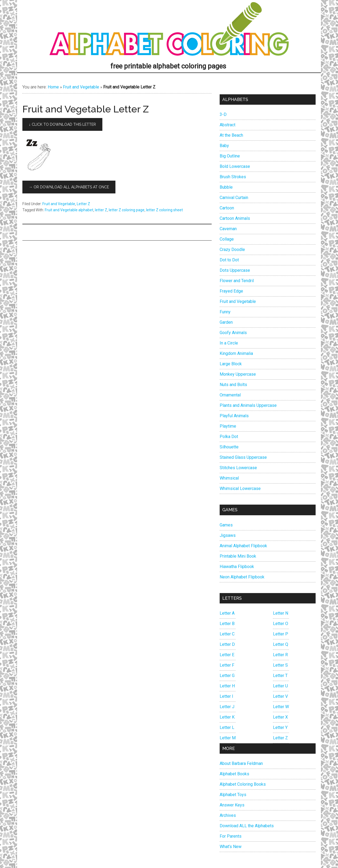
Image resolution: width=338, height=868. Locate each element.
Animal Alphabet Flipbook (243, 546)
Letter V (280, 696)
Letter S (280, 665)
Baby (224, 146)
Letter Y (280, 727)
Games (226, 525)
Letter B (227, 624)
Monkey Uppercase (238, 374)
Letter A (227, 613)
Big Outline (230, 156)
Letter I (226, 696)
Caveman (228, 229)
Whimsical (229, 478)
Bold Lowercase (235, 166)
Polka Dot (229, 437)
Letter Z (83, 204)
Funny (225, 312)
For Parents (231, 836)
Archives (228, 815)
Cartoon (227, 208)
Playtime (228, 426)
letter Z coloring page (127, 210)
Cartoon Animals (235, 218)
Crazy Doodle (232, 250)
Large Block (231, 364)
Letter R (280, 655)
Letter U (280, 686)
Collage (227, 239)
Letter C (227, 634)
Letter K (227, 717)
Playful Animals (234, 416)
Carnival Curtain (234, 198)
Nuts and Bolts (233, 385)
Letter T (280, 676)
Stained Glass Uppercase (243, 457)
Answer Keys (232, 805)
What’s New (231, 847)
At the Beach (231, 135)
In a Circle (229, 343)
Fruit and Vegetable (81, 87)
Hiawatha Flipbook (237, 567)
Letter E (227, 655)
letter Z (101, 210)
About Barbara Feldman (241, 763)
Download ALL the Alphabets (247, 826)
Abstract (228, 125)
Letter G (227, 676)
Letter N (281, 613)
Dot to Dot (229, 260)
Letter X (280, 717)
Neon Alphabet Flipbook (242, 577)
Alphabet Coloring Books (243, 784)
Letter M (228, 738)
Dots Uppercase (235, 270)
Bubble (226, 187)
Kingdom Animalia (236, 353)
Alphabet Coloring (169, 31)
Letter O (281, 624)
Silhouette (229, 447)
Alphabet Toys (233, 795)
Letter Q (281, 644)
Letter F (227, 665)
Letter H (227, 686)
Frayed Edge (231, 291)
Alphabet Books (234, 774)
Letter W (281, 707)
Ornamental (230, 395)
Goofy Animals (233, 333)
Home (53, 87)
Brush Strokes (233, 177)
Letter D (227, 644)
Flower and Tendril (237, 281)
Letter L (227, 727)
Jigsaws (228, 535)
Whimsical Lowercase (240, 488)
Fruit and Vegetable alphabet (69, 210)
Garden (226, 322)
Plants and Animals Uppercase (248, 405)
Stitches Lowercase (238, 468)
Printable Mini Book (238, 556)
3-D (223, 114)
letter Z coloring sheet (164, 210)
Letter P (281, 634)
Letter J (227, 707)
